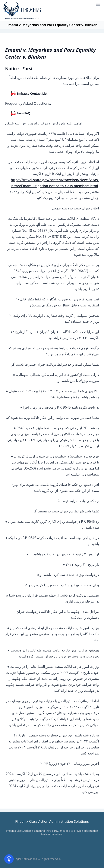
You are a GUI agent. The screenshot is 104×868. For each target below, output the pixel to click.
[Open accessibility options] (9, 859)
